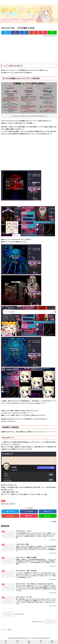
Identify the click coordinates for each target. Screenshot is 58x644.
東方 (8, 504)
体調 (4, 504)
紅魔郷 (13, 504)
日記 (4, 501)
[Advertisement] (29, 49)
